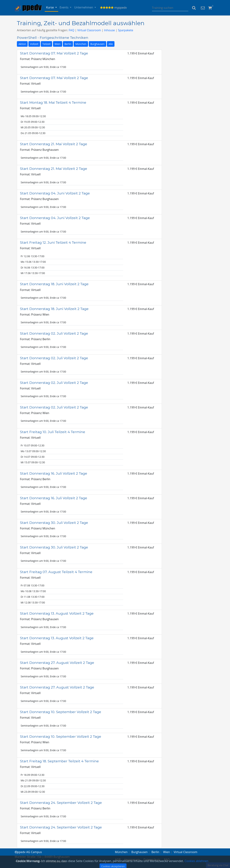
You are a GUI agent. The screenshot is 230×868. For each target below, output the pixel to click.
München (81, 44)
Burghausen (97, 44)
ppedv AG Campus (28, 852)
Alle (111, 44)
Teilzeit (47, 44)
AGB (118, 860)
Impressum (132, 860)
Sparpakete (126, 30)
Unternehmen (84, 7)
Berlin (68, 44)
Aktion (22, 44)
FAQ (71, 30)
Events (64, 7)
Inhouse (109, 30)
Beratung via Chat (218, 865)
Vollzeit (34, 44)
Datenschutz (152, 860)
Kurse (50, 7)
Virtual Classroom (89, 30)
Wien (58, 44)
